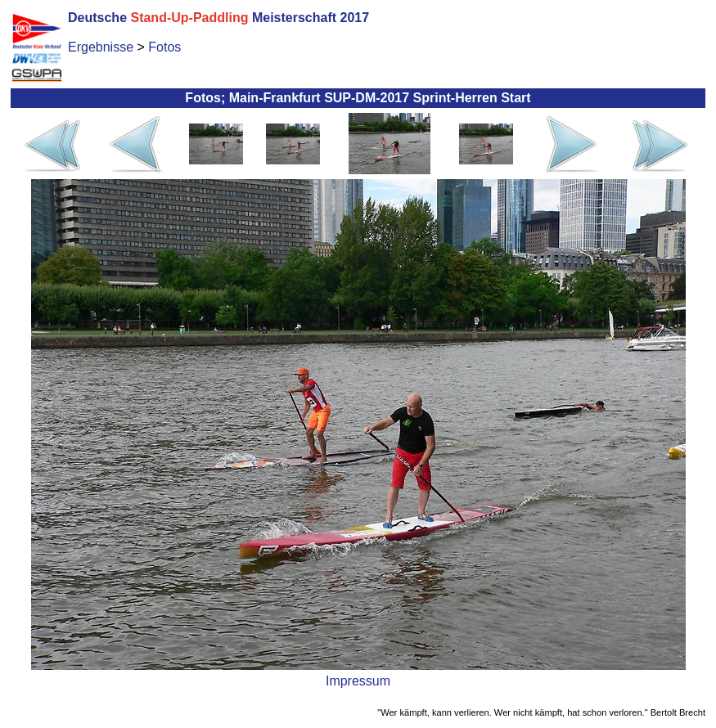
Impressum (358, 681)
